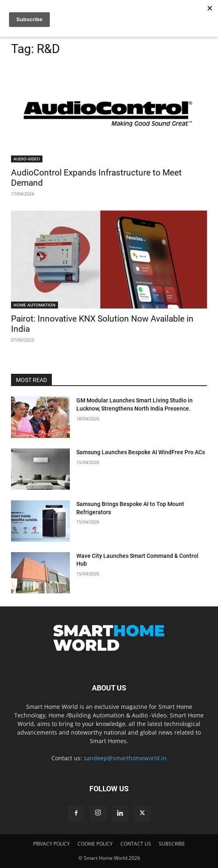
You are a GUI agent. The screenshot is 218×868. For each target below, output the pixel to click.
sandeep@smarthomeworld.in (125, 758)
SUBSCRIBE (172, 844)
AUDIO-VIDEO (27, 159)
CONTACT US (136, 844)
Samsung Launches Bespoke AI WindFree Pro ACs (141, 452)
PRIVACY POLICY (51, 844)
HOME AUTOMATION (34, 305)
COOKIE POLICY (95, 844)
